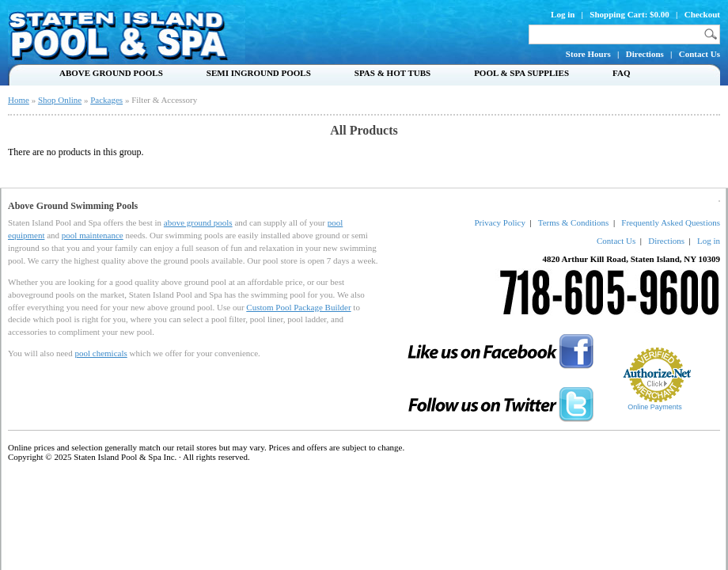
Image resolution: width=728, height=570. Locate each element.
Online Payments (655, 407)
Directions (645, 54)
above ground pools (198, 222)
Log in (563, 14)
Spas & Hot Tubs (392, 73)
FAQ (621, 73)
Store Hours (588, 54)
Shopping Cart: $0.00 (629, 14)
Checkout (702, 14)
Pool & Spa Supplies (521, 73)
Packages (106, 100)
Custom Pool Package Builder (298, 307)
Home (19, 100)
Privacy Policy (499, 222)
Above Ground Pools (111, 73)
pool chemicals (100, 353)
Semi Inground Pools (259, 73)
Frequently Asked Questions (671, 222)
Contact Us (700, 54)
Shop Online (60, 100)
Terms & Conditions (574, 222)
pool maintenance (93, 235)
